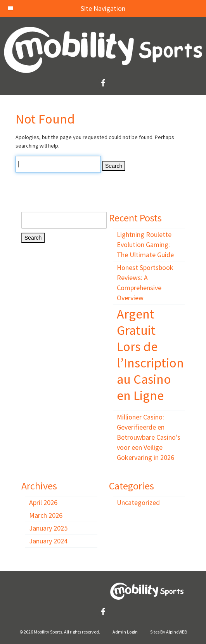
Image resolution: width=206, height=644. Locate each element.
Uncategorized (138, 502)
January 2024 (48, 541)
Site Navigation (67, 8)
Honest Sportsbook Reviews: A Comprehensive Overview (145, 283)
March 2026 (46, 515)
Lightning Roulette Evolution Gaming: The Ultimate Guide (145, 245)
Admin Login (125, 632)
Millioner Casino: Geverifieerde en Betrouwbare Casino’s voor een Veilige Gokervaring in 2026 (149, 437)
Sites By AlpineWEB (169, 632)
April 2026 (43, 502)
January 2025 (48, 528)
